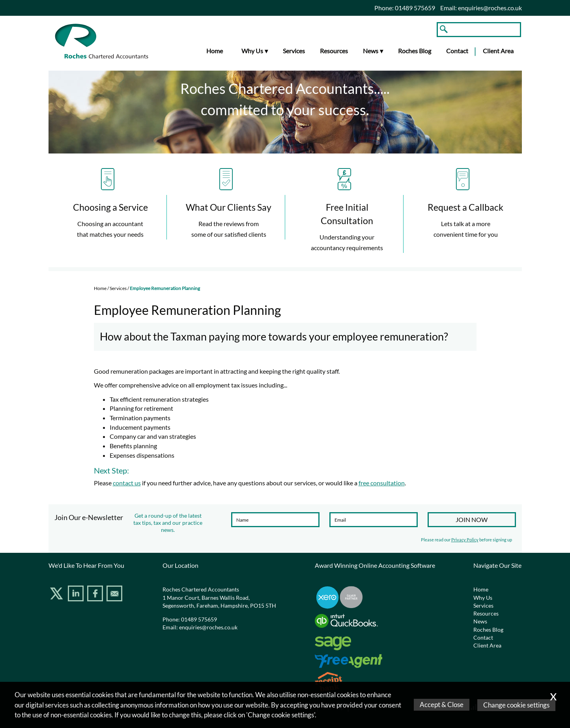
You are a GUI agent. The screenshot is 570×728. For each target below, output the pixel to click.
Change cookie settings (516, 705)
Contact (457, 51)
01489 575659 (199, 619)
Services (294, 51)
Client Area (498, 51)
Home (215, 51)
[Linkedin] (77, 595)
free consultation (382, 483)
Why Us (252, 51)
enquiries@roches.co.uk (490, 8)
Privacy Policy (465, 540)
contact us (127, 483)
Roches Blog (415, 51)
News (371, 51)
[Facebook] (96, 595)
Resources (334, 51)
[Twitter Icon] (57, 595)
